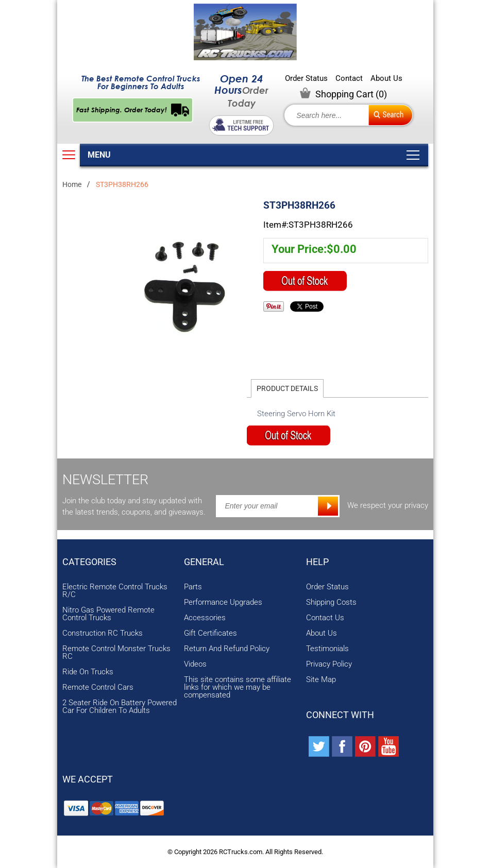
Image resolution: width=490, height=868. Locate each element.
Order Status (306, 79)
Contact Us (325, 618)
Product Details (287, 388)
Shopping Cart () (351, 94)
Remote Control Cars (98, 687)
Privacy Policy (329, 664)
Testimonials (327, 649)
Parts (193, 587)
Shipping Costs (331, 602)
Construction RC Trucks (103, 633)
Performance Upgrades (223, 602)
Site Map (321, 680)
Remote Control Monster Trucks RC (116, 653)
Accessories (205, 618)
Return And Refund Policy (227, 649)
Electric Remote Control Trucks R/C (115, 591)
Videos (195, 664)
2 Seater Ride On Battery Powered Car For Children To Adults (120, 707)
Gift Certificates (210, 633)
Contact (349, 79)
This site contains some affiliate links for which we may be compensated (238, 687)
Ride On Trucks (88, 672)
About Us (386, 79)
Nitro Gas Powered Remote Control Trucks (108, 614)
